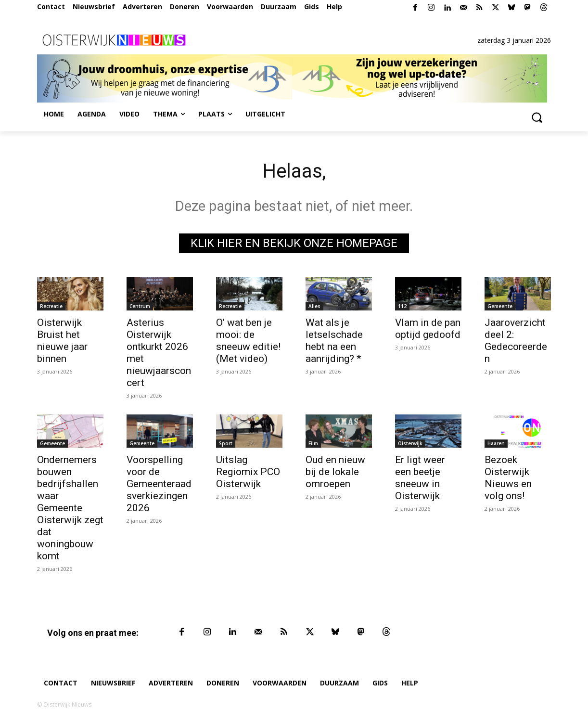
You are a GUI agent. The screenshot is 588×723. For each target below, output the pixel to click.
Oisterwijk (410, 443)
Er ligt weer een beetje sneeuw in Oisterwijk (420, 478)
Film (313, 443)
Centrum (140, 306)
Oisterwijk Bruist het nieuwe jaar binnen (62, 341)
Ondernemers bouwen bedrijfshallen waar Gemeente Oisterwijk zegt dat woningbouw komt (70, 508)
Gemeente (500, 306)
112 (402, 306)
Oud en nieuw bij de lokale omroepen (335, 472)
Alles (314, 306)
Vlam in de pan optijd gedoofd (428, 329)
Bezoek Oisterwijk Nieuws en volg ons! (508, 478)
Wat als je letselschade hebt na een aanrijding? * (334, 341)
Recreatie (51, 306)
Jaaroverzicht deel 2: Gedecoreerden (516, 341)
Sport (226, 443)
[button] (537, 117)
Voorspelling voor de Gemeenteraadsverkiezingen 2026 (159, 484)
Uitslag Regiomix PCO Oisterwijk (248, 472)
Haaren (496, 443)
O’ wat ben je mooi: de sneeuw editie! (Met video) (248, 341)
